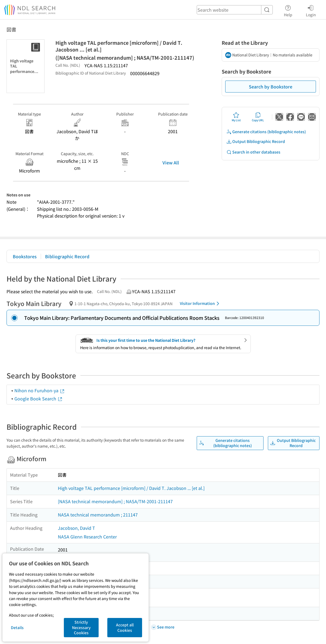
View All (171, 162)
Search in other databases (253, 152)
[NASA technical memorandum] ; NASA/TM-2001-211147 (115, 501)
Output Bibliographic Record (256, 141)
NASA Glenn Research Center (87, 537)
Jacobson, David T (76, 528)
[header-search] (235, 10)
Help (288, 10)
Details (17, 627)
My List (236, 117)
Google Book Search (39, 398)
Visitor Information (200, 304)
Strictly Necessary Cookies (81, 627)
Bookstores (25, 256)
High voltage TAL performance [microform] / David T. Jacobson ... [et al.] (131, 488)
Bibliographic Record (67, 256)
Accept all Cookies (125, 627)
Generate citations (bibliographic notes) (266, 132)
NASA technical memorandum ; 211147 (98, 515)
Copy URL (258, 117)
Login (311, 10)
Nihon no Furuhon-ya (40, 390)
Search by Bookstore (271, 87)
